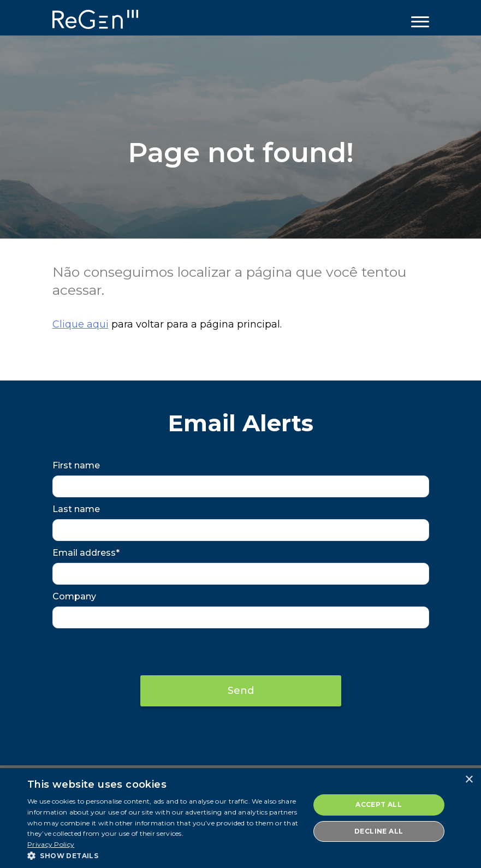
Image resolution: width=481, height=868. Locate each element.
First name (76, 465)
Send (241, 691)
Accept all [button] (379, 804)
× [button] (469, 780)
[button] (164, 855)
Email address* (86, 553)
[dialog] (240, 818)
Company (74, 596)
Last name (76, 509)
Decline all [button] (379, 831)
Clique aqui (81, 324)
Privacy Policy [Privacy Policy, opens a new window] (51, 844)
